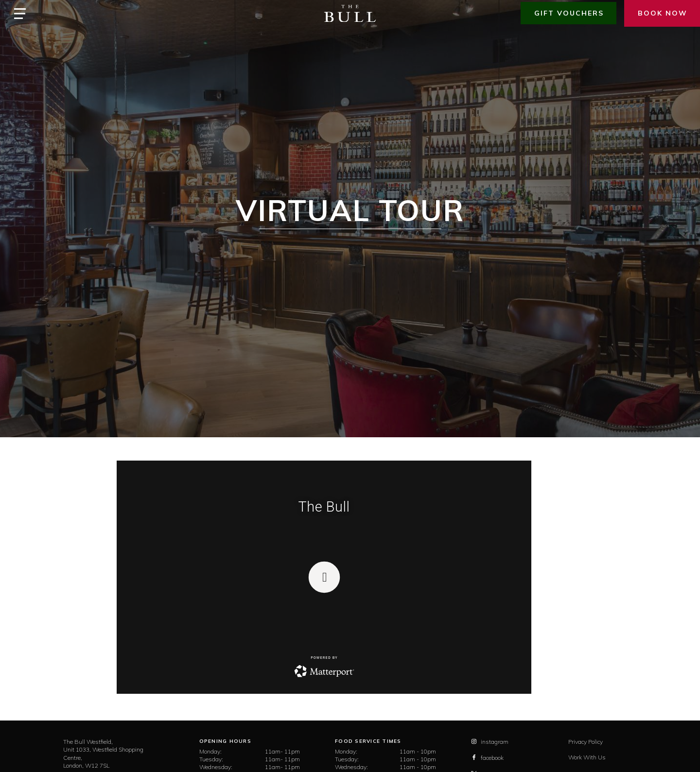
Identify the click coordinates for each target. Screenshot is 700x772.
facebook (487, 758)
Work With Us (587, 757)
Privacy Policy (586, 742)
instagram (490, 742)
